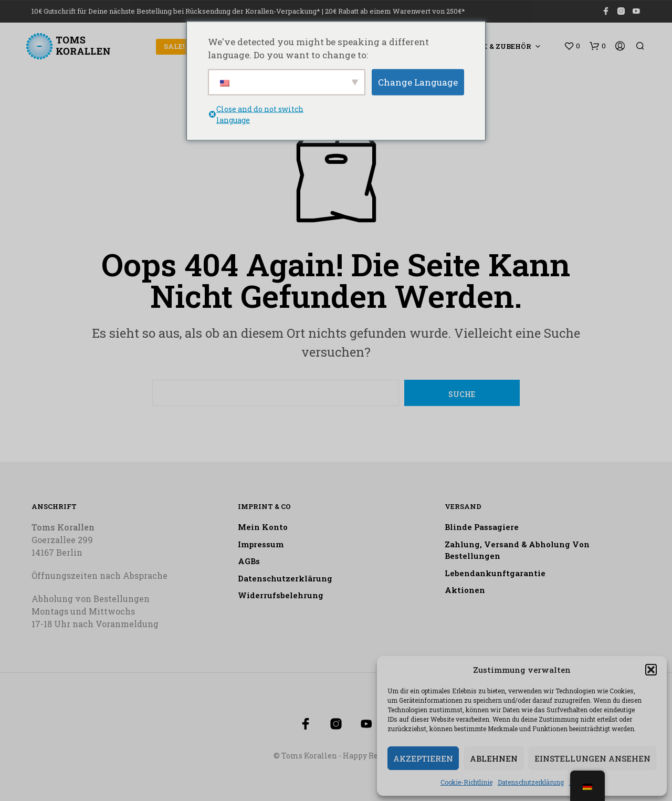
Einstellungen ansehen (592, 758)
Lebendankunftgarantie (495, 573)
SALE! (174, 46)
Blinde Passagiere (482, 527)
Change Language (418, 82)
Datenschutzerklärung (531, 782)
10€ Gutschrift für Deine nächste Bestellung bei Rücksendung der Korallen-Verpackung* (176, 11)
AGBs (249, 561)
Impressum (261, 544)
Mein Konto (263, 527)
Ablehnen (494, 758)
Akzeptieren (423, 758)
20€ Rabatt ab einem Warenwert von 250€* (395, 11)
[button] (651, 670)
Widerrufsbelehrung (281, 595)
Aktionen (465, 590)
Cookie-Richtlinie (466, 782)
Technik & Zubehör (492, 46)
